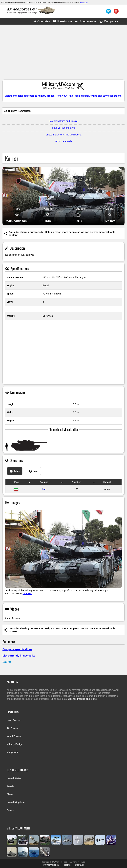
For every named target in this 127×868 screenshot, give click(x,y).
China (10, 794)
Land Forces (13, 720)
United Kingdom (16, 802)
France (10, 810)
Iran (44, 489)
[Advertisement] (63, 54)
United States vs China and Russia (63, 135)
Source (7, 662)
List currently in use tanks (19, 656)
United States (14, 778)
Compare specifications (17, 649)
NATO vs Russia (63, 141)
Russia (10, 786)
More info (84, 2)
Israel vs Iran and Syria (63, 128)
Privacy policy (51, 865)
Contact (79, 865)
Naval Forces (14, 736)
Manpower (12, 752)
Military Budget (15, 744)
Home (67, 865)
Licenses (27, 593)
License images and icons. (83, 699)
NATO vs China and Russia (63, 121)
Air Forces (12, 728)
